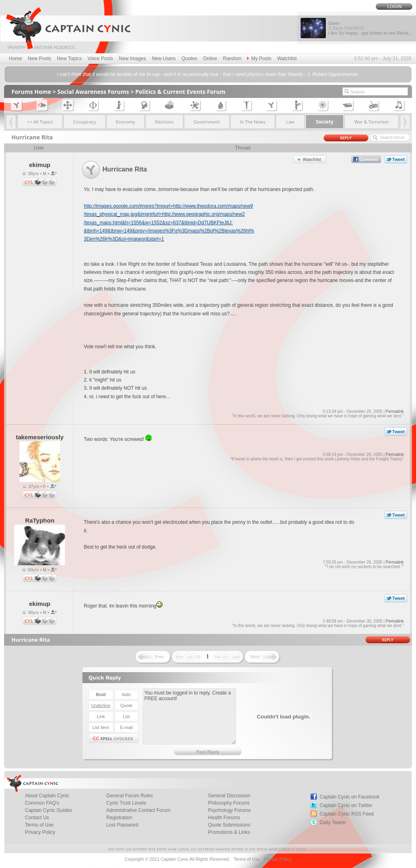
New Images (133, 59)
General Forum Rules (130, 796)
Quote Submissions (229, 825)
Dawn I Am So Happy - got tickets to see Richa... (370, 28)
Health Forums (224, 818)
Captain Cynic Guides (48, 810)
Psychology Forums (229, 810)
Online (210, 59)
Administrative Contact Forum (139, 810)
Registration (119, 818)
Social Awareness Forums (93, 92)
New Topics (69, 59)
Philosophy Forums (229, 803)
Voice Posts (101, 59)
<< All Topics (40, 122)
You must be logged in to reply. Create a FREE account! (190, 716)
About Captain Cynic (47, 796)
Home (15, 59)
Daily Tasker (333, 822)
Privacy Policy (40, 832)
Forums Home (31, 92)
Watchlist (287, 59)
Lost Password (122, 825)
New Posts (39, 59)
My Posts (259, 59)
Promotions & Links (229, 832)
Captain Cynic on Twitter (346, 805)
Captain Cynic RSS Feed (347, 814)
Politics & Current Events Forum (180, 92)
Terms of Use (39, 825)
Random (232, 59)
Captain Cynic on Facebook (350, 797)
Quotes (190, 59)
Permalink (394, 411)
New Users (164, 59)
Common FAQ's (42, 803)
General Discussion (229, 796)
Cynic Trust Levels (126, 803)
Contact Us (37, 818)
